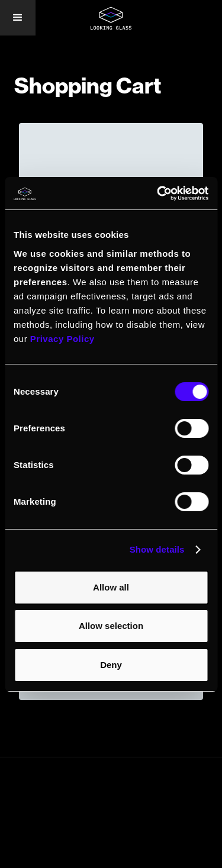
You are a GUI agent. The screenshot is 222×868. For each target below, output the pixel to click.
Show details (157, 549)
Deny (111, 665)
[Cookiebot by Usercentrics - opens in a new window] (158, 193)
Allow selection (111, 626)
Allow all (111, 587)
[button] (18, 18)
